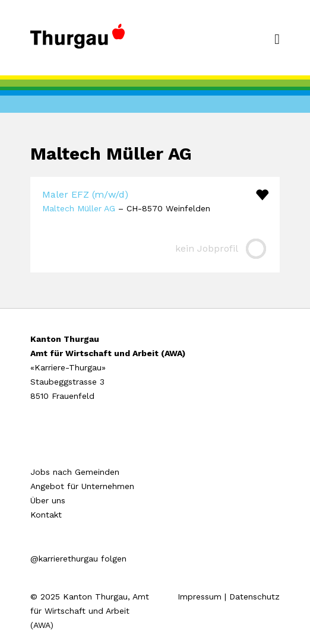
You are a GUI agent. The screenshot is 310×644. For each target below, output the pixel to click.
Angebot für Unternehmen (82, 486)
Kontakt (46, 515)
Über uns (48, 500)
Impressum (200, 597)
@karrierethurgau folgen (78, 559)
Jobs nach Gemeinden (75, 472)
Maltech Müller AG (79, 208)
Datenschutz (254, 597)
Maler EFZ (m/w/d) (85, 194)
